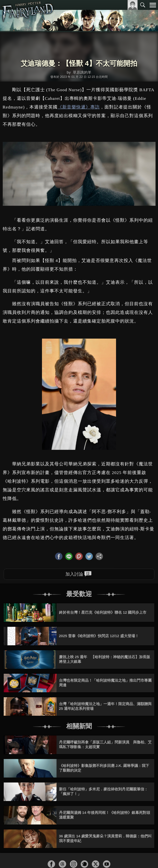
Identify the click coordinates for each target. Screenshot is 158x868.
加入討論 (78, 574)
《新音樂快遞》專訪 (79, 107)
